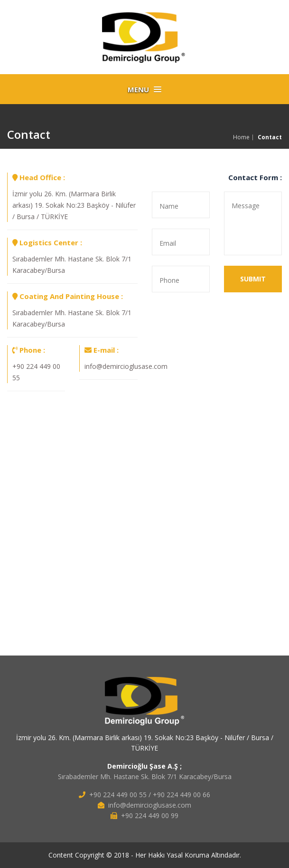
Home (241, 137)
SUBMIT (253, 279)
